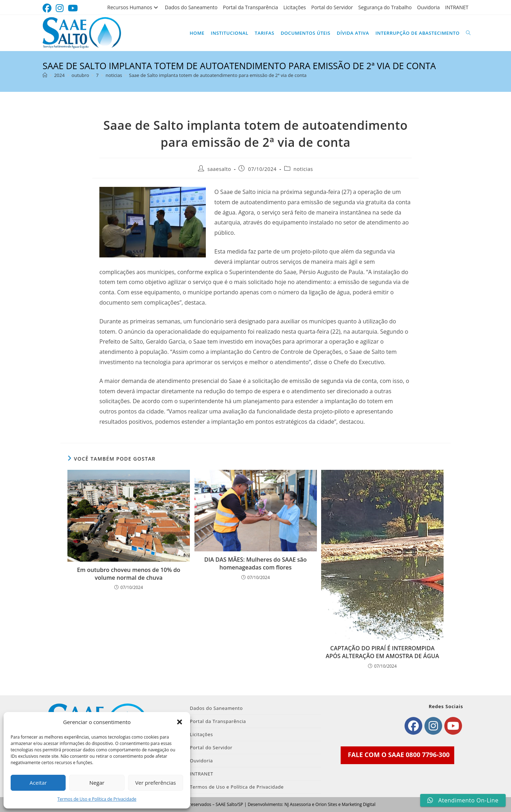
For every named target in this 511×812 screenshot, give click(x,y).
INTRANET (457, 7)
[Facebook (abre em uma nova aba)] (48, 8)
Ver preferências (156, 783)
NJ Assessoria (297, 804)
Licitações (295, 7)
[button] (180, 722)
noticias (303, 169)
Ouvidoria (428, 7)
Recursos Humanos (133, 7)
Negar (97, 783)
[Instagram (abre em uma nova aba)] (60, 8)
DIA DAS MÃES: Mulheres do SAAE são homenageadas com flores (256, 563)
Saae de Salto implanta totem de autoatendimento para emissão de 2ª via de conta (218, 75)
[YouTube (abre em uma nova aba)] (73, 8)
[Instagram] (433, 726)
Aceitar (38, 783)
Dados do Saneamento (191, 7)
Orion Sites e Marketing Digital (345, 804)
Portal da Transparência (251, 7)
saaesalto (219, 169)
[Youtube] (453, 726)
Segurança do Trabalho (385, 7)
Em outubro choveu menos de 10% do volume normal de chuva (129, 574)
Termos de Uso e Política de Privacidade (97, 799)
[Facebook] (413, 726)
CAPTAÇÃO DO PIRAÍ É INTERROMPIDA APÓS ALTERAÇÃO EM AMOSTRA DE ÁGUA (382, 652)
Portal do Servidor (332, 7)
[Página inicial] (45, 75)
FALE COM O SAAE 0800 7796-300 (399, 755)
